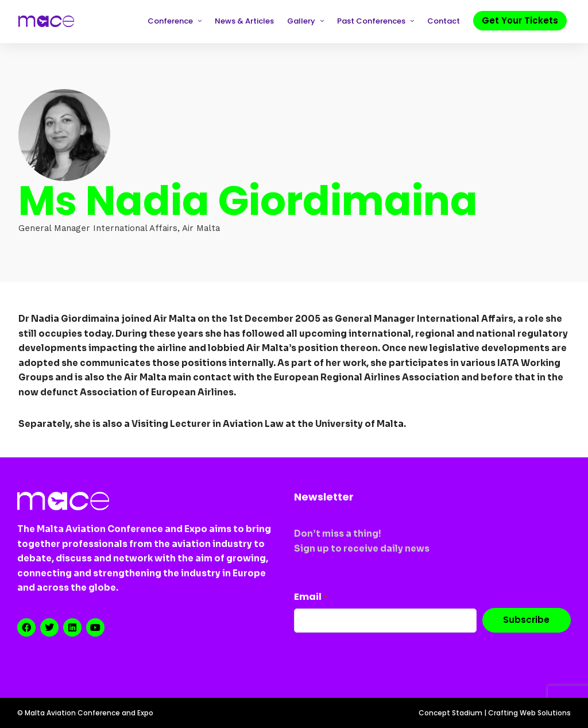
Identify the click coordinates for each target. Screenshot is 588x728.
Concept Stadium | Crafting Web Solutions (495, 713)
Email (311, 597)
